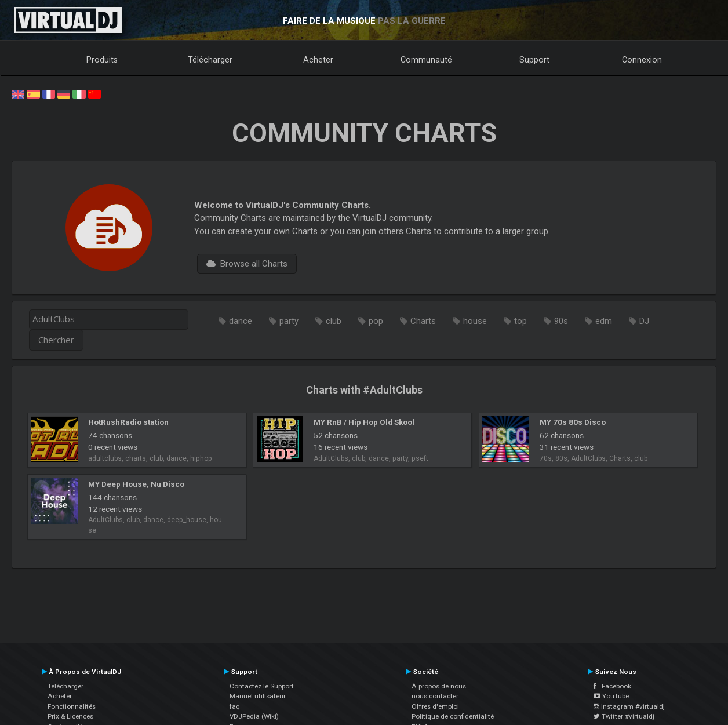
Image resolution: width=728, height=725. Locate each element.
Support (534, 60)
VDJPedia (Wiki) (254, 716)
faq (235, 706)
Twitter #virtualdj (624, 716)
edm (604, 321)
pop (376, 321)
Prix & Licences (70, 716)
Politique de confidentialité (453, 716)
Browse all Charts (247, 264)
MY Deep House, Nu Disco (136, 484)
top (520, 321)
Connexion (642, 60)
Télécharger (210, 60)
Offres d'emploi (435, 706)
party (289, 321)
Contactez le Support (262, 686)
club (334, 321)
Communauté (426, 60)
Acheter (318, 60)
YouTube (611, 696)
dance (241, 321)
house (475, 321)
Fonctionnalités (72, 706)
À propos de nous (439, 686)
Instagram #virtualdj (629, 706)
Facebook (612, 686)
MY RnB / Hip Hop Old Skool (364, 422)
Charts (423, 321)
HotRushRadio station (128, 422)
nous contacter (435, 696)
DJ (644, 321)
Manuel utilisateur (258, 696)
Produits (102, 60)
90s (561, 321)
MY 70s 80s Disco (573, 422)
